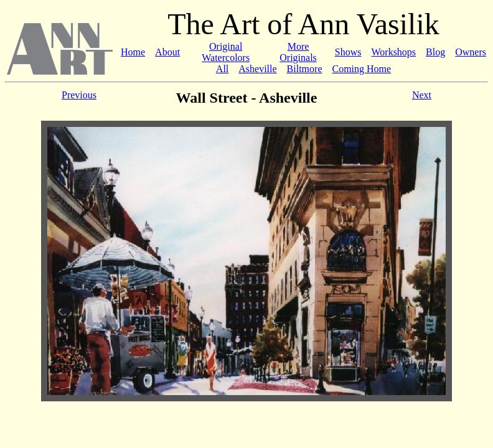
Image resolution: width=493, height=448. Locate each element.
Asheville (257, 69)
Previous (79, 95)
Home (133, 52)
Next (422, 95)
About (167, 52)
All (222, 69)
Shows (348, 52)
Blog (435, 52)
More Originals (298, 52)
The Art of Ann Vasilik (303, 24)
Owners (471, 52)
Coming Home (362, 69)
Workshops (393, 52)
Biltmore (305, 69)
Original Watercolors (226, 52)
